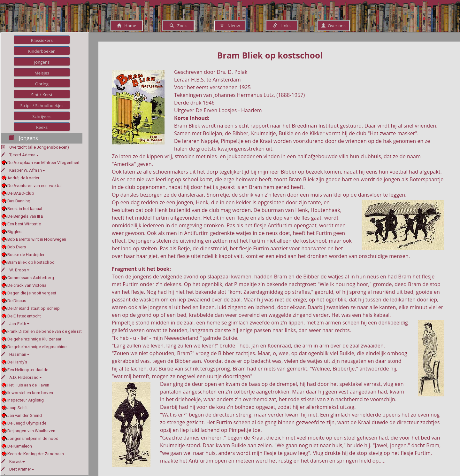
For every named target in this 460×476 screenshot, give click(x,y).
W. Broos (15, 270)
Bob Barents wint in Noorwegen (37, 239)
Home (127, 26)
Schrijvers (42, 116)
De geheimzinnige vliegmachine (37, 347)
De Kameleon (20, 446)
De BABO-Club (21, 193)
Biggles (15, 232)
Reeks (42, 127)
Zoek (178, 26)
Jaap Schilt (18, 408)
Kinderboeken (42, 51)
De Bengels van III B (26, 216)
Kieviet (13, 461)
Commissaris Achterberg (31, 278)
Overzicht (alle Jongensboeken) (39, 147)
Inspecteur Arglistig (26, 400)
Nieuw (230, 26)
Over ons (333, 26)
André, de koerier (23, 178)
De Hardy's (17, 362)
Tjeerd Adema (20, 155)
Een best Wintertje (24, 224)
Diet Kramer (18, 469)
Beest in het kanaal (25, 209)
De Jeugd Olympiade (27, 423)
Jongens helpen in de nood (33, 438)
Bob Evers (17, 247)
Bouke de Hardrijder (26, 255)
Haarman (15, 354)
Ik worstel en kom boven (30, 393)
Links (282, 26)
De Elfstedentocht (24, 316)
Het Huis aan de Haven (28, 385)
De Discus (17, 301)
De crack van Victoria (27, 285)
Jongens (42, 62)
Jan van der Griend (25, 415)
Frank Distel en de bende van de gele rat (45, 331)
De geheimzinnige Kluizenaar (34, 339)
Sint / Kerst (42, 95)
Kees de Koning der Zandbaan (36, 454)
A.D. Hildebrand (21, 377)
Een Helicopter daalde (28, 370)
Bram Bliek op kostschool (31, 262)
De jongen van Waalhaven (31, 431)
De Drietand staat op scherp (34, 308)
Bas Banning (19, 201)
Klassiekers (42, 40)
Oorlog (42, 84)
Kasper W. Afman (23, 170)
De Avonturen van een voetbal (35, 186)
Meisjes (42, 73)
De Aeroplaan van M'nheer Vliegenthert (44, 163)
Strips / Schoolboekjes (42, 105)
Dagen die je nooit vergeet (32, 293)
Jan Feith (15, 324)
